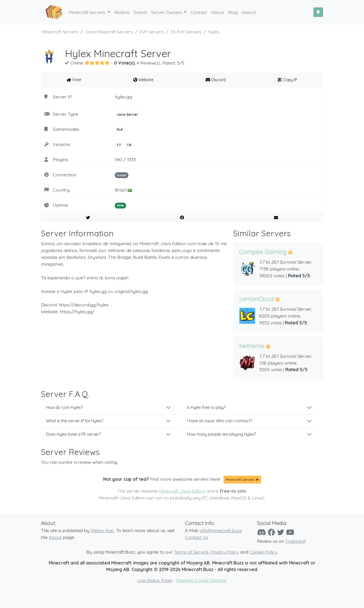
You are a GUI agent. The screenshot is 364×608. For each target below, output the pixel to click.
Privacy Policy (225, 552)
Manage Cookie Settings (201, 580)
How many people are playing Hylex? (221, 434)
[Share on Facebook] (182, 218)
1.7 (119, 145)
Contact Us (197, 537)
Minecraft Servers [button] (88, 12)
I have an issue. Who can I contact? (220, 421)
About (55, 537)
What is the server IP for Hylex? (75, 421)
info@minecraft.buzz (221, 530)
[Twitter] (281, 532)
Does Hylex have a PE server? (73, 434)
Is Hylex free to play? (206, 407)
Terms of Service (191, 552)
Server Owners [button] (167, 12)
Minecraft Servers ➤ (242, 479)
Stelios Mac (102, 530)
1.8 (129, 145)
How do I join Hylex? (64, 407)
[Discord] (261, 532)
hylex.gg (123, 97)
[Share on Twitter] (88, 218)
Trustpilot (295, 541)
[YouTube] (290, 532)
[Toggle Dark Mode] (318, 12)
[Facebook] (271, 532)
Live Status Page (155, 580)
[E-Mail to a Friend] (276, 218)
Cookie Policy (263, 552)
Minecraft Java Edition (182, 491)
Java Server (127, 114)
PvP (120, 130)
